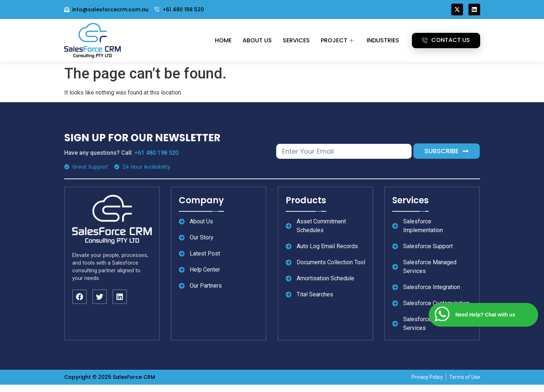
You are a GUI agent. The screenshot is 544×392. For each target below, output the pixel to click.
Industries (383, 40)
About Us (257, 40)
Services (296, 40)
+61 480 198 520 (156, 153)
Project (337, 40)
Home (223, 40)
